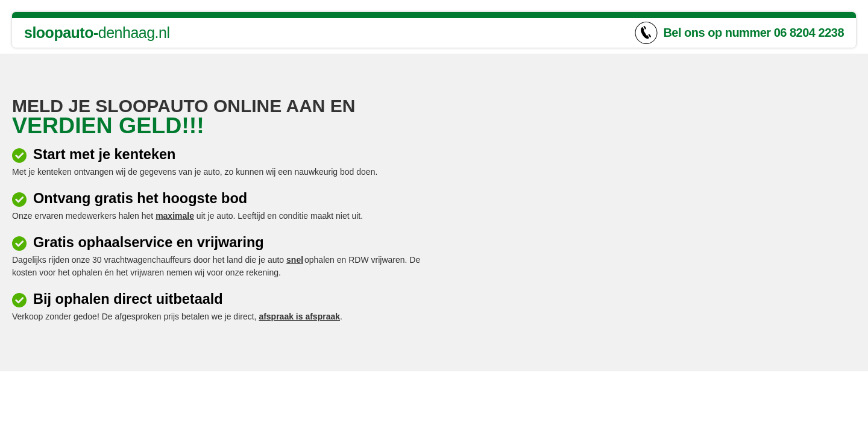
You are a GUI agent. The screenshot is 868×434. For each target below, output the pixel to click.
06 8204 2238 (809, 33)
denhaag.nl (97, 33)
